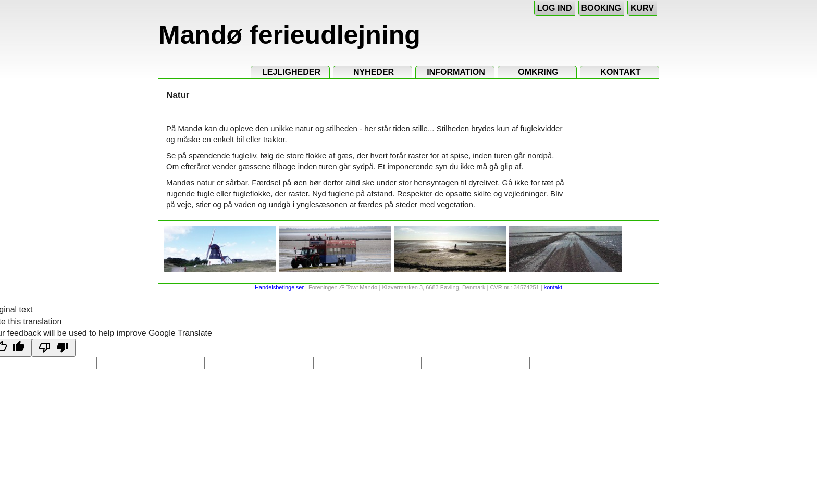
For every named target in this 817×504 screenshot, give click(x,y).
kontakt (553, 287)
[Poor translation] (54, 348)
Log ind (555, 8)
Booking (601, 8)
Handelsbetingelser (279, 287)
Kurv (642, 8)
